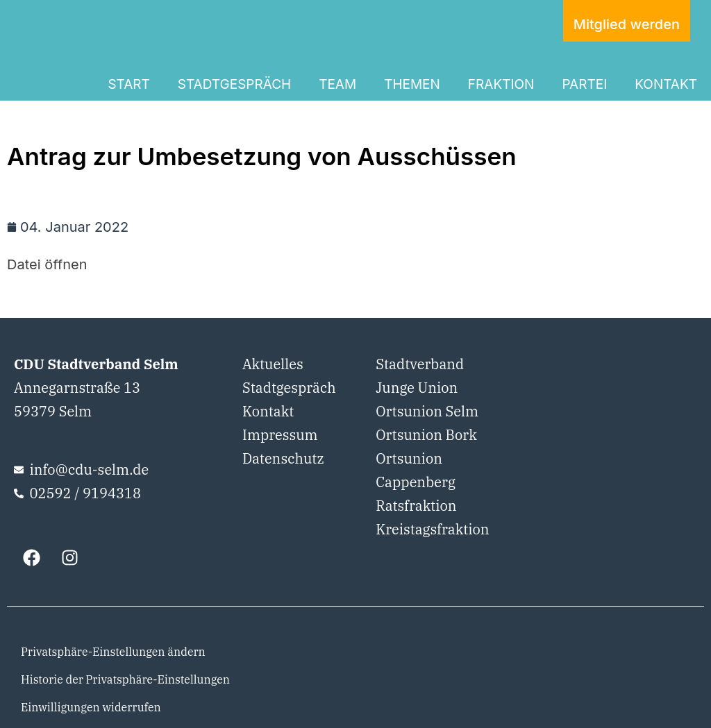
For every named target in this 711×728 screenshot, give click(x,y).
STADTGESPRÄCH (234, 84)
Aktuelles (273, 364)
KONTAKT (666, 84)
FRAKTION (501, 84)
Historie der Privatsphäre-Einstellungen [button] (125, 679)
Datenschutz (283, 458)
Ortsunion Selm (427, 411)
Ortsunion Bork (426, 435)
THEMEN (412, 84)
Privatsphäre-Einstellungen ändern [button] (113, 652)
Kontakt (268, 411)
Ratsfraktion (416, 506)
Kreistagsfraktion (432, 529)
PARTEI (584, 84)
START (128, 84)
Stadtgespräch (289, 388)
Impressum (280, 435)
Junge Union (417, 388)
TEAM (337, 84)
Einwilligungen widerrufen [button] (91, 707)
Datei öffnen (47, 264)
